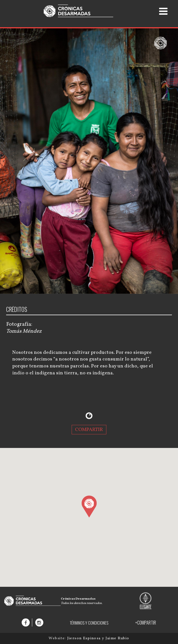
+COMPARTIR (146, 623)
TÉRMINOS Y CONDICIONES (89, 623)
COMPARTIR (89, 429)
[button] (89, 506)
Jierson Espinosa (85, 638)
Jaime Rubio (117, 638)
